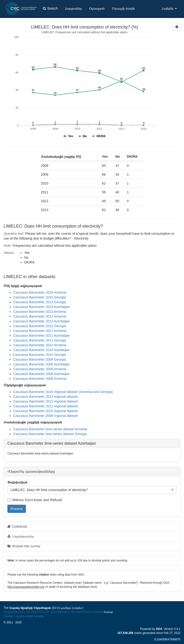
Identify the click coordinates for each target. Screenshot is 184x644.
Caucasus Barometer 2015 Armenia (40, 292)
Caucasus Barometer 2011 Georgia (40, 340)
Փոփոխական (17, 482)
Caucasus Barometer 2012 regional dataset (46, 401)
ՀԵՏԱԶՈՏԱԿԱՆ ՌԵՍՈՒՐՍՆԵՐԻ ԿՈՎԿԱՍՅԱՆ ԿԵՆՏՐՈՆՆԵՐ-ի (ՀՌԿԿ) (54, 612)
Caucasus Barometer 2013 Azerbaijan (41, 307)
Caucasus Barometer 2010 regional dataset (46, 411)
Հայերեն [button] (169, 8)
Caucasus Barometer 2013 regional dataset (46, 397)
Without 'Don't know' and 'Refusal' (35, 500)
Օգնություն (97, 8)
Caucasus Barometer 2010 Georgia (40, 355)
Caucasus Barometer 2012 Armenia (40, 316)
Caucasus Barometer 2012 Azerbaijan (41, 321)
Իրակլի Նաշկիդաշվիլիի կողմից (23, 616)
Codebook (17, 526)
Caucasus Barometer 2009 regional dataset (46, 416)
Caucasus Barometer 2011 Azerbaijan (41, 336)
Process (17, 509)
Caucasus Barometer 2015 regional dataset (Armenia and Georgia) (63, 392)
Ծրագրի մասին (123, 8)
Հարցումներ (73, 8)
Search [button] (50, 8)
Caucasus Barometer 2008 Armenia (40, 379)
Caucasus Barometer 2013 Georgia (40, 302)
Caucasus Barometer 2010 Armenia (40, 345)
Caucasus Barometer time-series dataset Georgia (50, 434)
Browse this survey (24, 546)
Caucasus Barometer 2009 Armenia (40, 369)
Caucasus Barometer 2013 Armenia (40, 312)
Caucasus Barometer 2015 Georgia (40, 297)
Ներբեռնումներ (21, 536)
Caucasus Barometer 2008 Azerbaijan (41, 374)
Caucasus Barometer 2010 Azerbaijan (41, 350)
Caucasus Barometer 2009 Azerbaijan (41, 364)
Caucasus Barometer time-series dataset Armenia (50, 429)
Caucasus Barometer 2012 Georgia (40, 326)
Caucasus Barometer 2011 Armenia (40, 331)
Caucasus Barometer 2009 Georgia (40, 359)
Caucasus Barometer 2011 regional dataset (46, 406)
